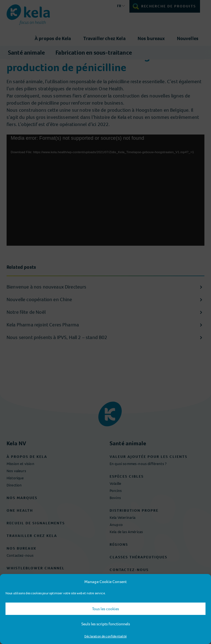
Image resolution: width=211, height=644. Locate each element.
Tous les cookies (105, 609)
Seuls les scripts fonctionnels (106, 624)
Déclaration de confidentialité (105, 636)
